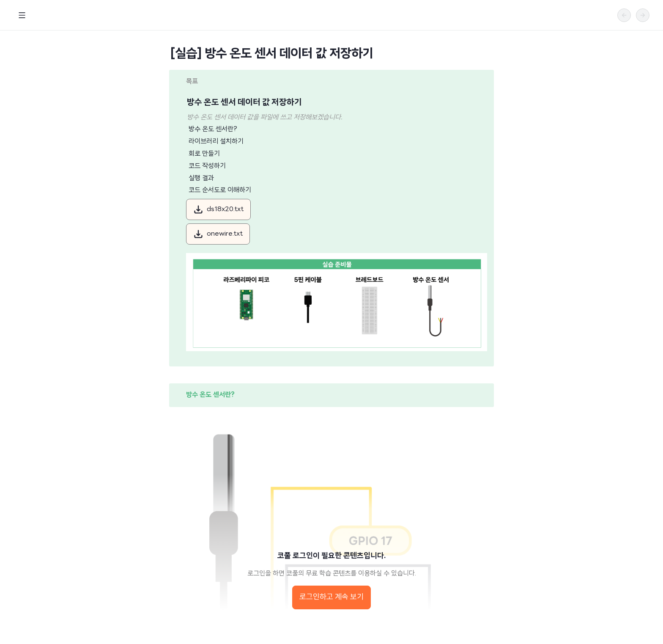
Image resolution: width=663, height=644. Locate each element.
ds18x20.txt (218, 209)
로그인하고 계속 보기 (331, 597)
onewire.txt (218, 234)
